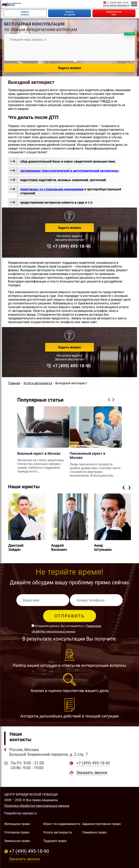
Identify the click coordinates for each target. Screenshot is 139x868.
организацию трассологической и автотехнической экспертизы (69, 171)
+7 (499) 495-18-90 (118, 3)
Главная (14, 383)
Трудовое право (55, 841)
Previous (110, 400)
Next (114, 400)
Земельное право (17, 841)
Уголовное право (17, 832)
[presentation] (124, 487)
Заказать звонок (92, 773)
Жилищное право (17, 824)
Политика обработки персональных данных (37, 806)
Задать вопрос (69, 228)
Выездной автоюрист (31, 82)
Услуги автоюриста (38, 383)
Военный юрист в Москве (39, 453)
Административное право (101, 824)
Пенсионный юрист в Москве (87, 456)
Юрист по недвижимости (62, 824)
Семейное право (94, 832)
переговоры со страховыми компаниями (52, 189)
